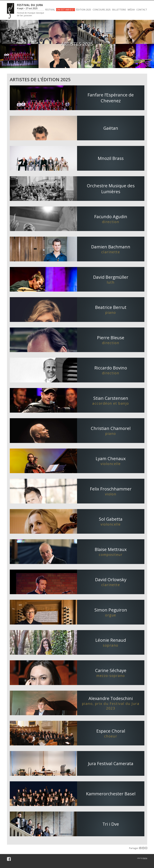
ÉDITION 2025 (84, 10)
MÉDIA (131, 10)
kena (145, 858)
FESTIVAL (50, 10)
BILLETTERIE (119, 10)
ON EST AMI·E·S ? (66, 10)
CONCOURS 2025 (102, 10)
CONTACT (142, 10)
